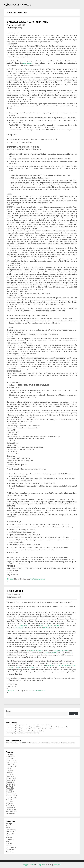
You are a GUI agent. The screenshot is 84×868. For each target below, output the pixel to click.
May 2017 (9, 790)
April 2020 (10, 758)
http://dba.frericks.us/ (37, 579)
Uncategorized (16, 597)
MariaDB (67, 665)
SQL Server (59, 665)
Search (8, 711)
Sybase (16, 668)
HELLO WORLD (15, 591)
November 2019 (12, 762)
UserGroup (10, 849)
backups (14, 28)
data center (10, 832)
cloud (8, 828)
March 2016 (10, 806)
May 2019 (9, 772)
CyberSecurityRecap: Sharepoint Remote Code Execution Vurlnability (30, 729)
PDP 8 (41, 625)
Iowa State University (34, 651)
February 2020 (11, 760)
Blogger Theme (28, 865)
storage (20, 28)
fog (7, 836)
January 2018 (11, 784)
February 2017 (11, 794)
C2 (71, 653)
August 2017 (10, 788)
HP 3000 (46, 628)
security (9, 844)
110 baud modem (53, 625)
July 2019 (9, 768)
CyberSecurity (11, 830)
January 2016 (11, 808)
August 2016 (10, 800)
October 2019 (11, 764)
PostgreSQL (31, 668)
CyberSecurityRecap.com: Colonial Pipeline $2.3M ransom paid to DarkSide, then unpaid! (37, 727)
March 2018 (10, 782)
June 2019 (9, 770)
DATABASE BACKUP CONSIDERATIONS (28, 22)
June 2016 (9, 802)
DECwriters (19, 628)
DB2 (53, 665)
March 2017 (10, 792)
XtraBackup (10, 851)
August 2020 (10, 756)
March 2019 (10, 776)
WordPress (57, 865)
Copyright (10, 579)
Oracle (49, 665)
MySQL (73, 665)
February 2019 (11, 778)
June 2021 (9, 754)
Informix (10, 668)
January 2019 (11, 780)
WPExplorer (40, 865)
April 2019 (10, 774)
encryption (10, 834)
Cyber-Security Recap (18, 5)
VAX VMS (54, 653)
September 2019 (12, 766)
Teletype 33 (23, 625)
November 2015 (12, 812)
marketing (10, 840)
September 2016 (12, 798)
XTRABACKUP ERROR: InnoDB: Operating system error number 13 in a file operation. (46, 743)
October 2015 (11, 814)
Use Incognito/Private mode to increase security (23, 733)
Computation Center (61, 651)
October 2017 (11, 786)
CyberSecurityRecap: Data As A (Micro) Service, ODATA (25, 731)
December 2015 (11, 810)
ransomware (28, 63)
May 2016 (9, 804)
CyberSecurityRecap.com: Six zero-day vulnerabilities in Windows (29, 725)
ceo (7, 826)
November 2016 (12, 796)
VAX (46, 653)
